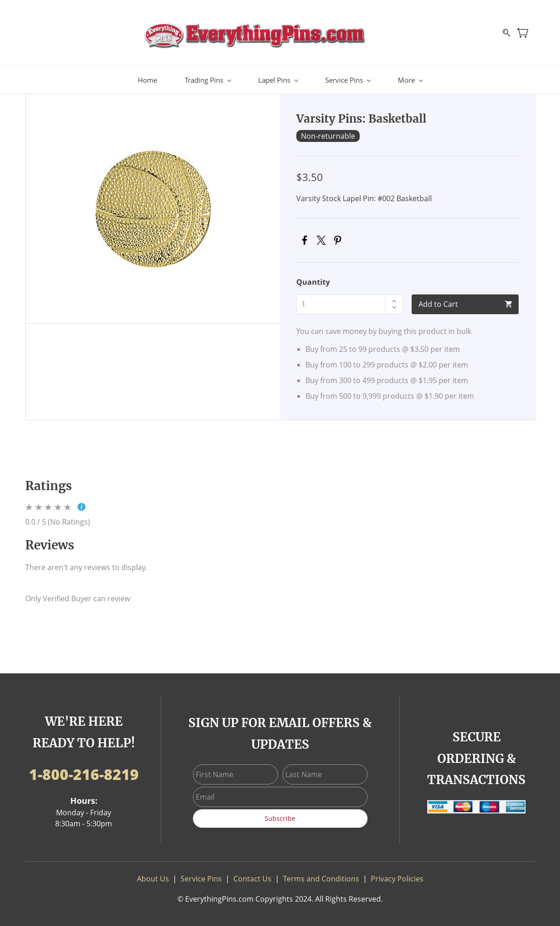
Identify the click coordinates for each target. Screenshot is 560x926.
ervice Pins (203, 877)
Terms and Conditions (321, 877)
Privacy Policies (397, 877)
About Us (153, 877)
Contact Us (252, 877)
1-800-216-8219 (84, 773)
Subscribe (280, 817)
